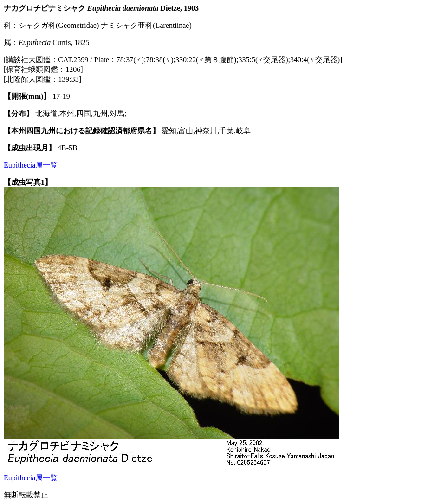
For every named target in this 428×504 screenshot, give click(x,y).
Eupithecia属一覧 (31, 165)
